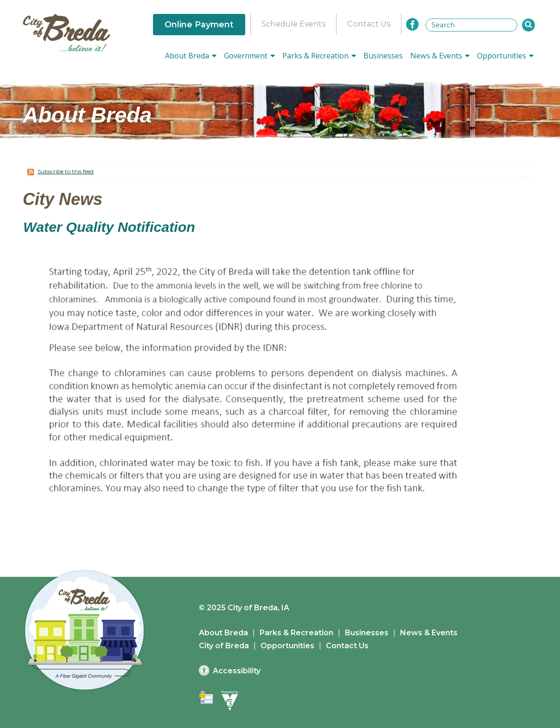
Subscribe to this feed (66, 171)
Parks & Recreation (296, 633)
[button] (528, 25)
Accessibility (237, 671)
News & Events (429, 633)
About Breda (223, 633)
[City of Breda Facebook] (412, 24)
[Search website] (471, 25)
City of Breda (224, 646)
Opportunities (287, 646)
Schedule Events (293, 24)
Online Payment (199, 24)
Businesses (383, 56)
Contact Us (369, 24)
